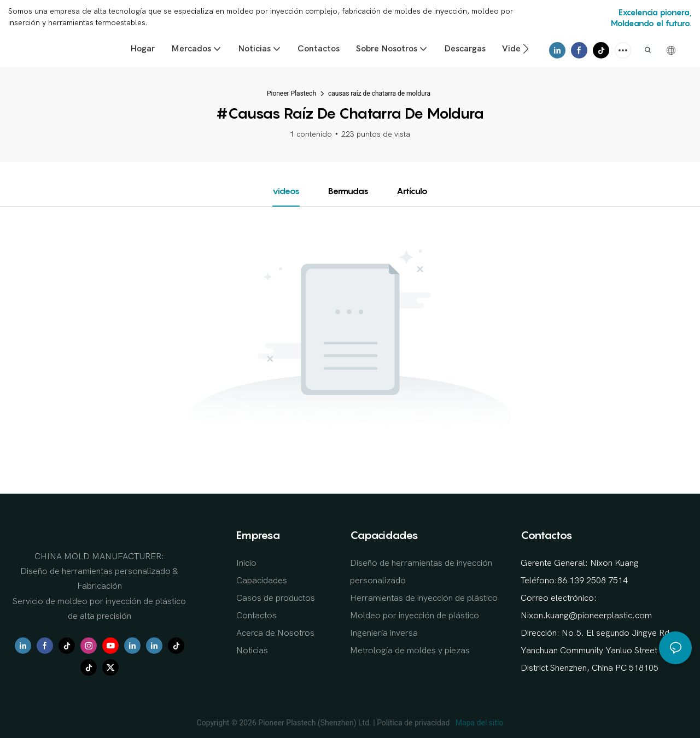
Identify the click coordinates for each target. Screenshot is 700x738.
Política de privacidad (414, 723)
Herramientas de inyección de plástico (424, 598)
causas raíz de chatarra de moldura (379, 93)
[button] (526, 49)
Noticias (252, 651)
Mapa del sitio (478, 723)
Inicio (246, 563)
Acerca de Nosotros (275, 633)
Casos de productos (276, 598)
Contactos (256, 616)
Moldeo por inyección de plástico (415, 616)
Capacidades (262, 581)
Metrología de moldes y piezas (410, 651)
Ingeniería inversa (384, 633)
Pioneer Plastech (291, 93)
